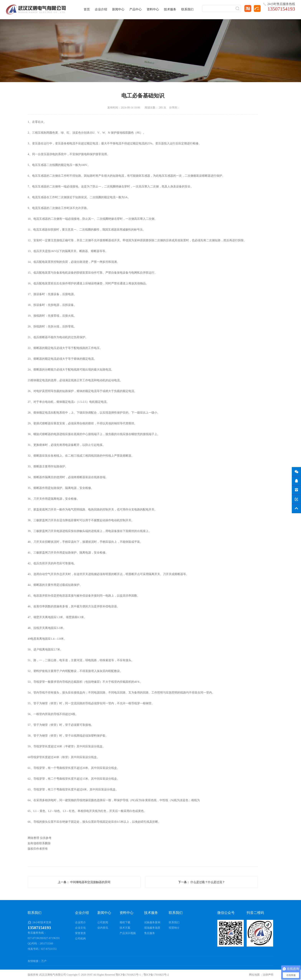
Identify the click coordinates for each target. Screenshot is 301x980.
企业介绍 (101, 9)
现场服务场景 (152, 928)
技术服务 (170, 9)
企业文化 (80, 928)
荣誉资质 (80, 933)
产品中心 (136, 9)
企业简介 (80, 922)
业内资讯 (103, 928)
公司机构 (80, 939)
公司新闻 (103, 922)
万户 (44, 961)
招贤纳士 (174, 928)
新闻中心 (118, 9)
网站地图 (254, 975)
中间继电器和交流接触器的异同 (90, 882)
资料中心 (153, 9)
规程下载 (125, 922)
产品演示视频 (128, 933)
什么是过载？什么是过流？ (208, 882)
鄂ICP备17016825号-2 (156, 975)
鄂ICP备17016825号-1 (128, 975)
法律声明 (268, 975)
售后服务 (150, 933)
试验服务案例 (152, 922)
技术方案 (125, 928)
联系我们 (187, 9)
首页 (87, 9)
